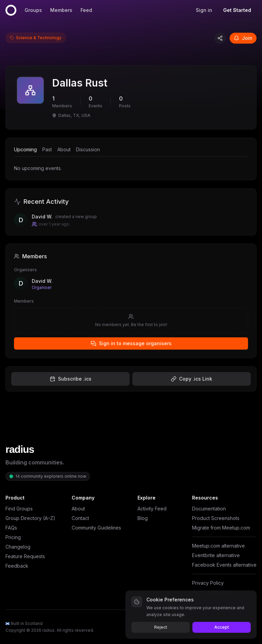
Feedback (17, 566)
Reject (161, 627)
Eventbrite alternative (216, 555)
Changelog (18, 547)
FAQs (11, 528)
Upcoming (25, 149)
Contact (80, 518)
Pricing (13, 537)
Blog (143, 518)
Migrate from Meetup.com (221, 528)
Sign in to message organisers (131, 343)
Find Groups (19, 509)
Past (47, 149)
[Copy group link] (220, 38)
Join (243, 38)
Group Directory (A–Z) (30, 518)
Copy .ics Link (192, 379)
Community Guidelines (96, 528)
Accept (222, 627)
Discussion (88, 149)
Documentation (209, 509)
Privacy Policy (208, 583)
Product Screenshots (216, 518)
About (64, 149)
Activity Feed (152, 509)
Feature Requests (25, 556)
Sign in (204, 10)
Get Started (237, 10)
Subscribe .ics (71, 379)
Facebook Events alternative (224, 565)
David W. (42, 281)
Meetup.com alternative (219, 546)
